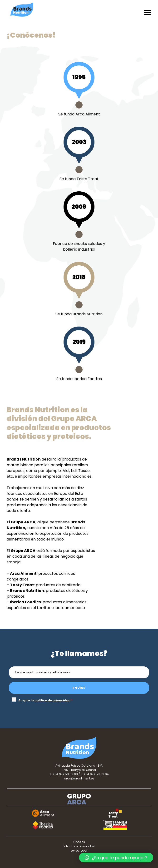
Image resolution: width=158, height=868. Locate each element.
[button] (116, 858)
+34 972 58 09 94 (96, 774)
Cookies (79, 842)
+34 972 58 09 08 (65, 774)
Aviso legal (79, 851)
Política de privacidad (79, 846)
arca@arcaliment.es (79, 778)
